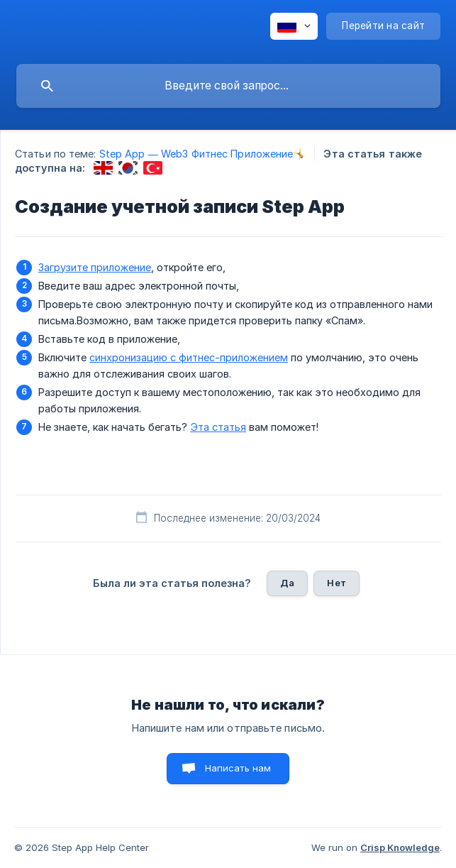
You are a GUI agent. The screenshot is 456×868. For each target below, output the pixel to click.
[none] (294, 26)
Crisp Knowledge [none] (400, 847)
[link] (103, 168)
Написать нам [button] (238, 768)
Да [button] (287, 583)
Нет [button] (336, 583)
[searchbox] (228, 86)
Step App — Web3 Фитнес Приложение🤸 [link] (203, 154)
